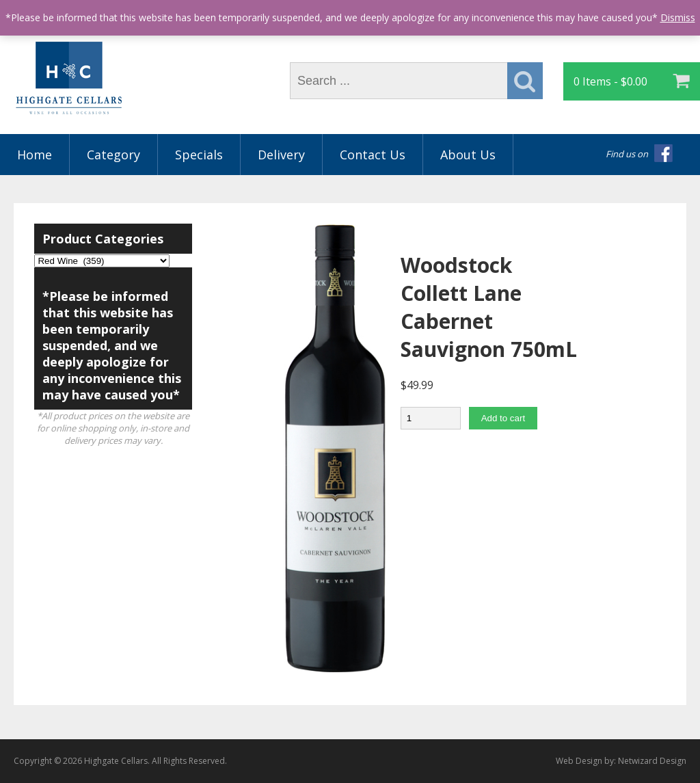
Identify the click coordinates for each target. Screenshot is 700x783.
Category (113, 155)
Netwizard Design (652, 761)
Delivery (281, 155)
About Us (468, 155)
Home (35, 155)
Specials (199, 155)
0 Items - (610, 81)
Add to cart (503, 418)
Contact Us (373, 155)
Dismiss (678, 17)
